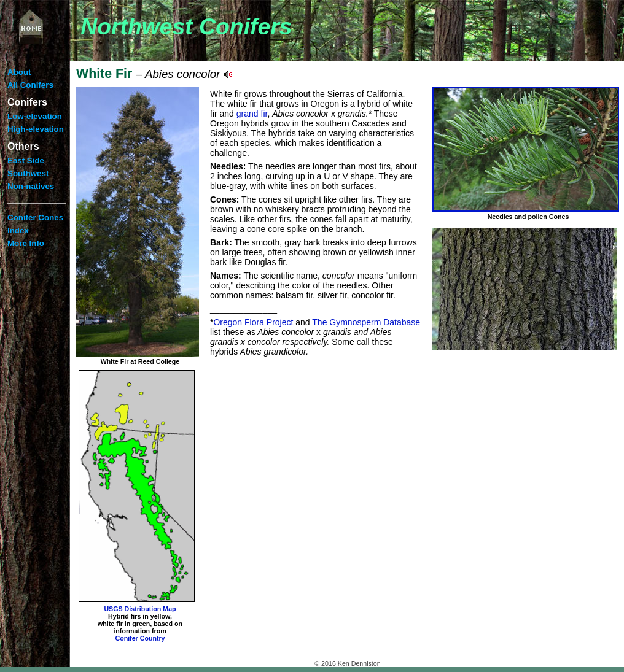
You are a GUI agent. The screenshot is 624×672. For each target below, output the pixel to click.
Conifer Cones (35, 218)
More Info (26, 243)
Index (18, 230)
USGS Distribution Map (140, 609)
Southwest (28, 173)
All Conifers (30, 85)
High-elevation (36, 129)
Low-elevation (35, 116)
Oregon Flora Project (253, 322)
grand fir (252, 114)
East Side (26, 160)
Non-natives (31, 186)
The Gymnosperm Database (366, 322)
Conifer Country (140, 638)
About (19, 72)
